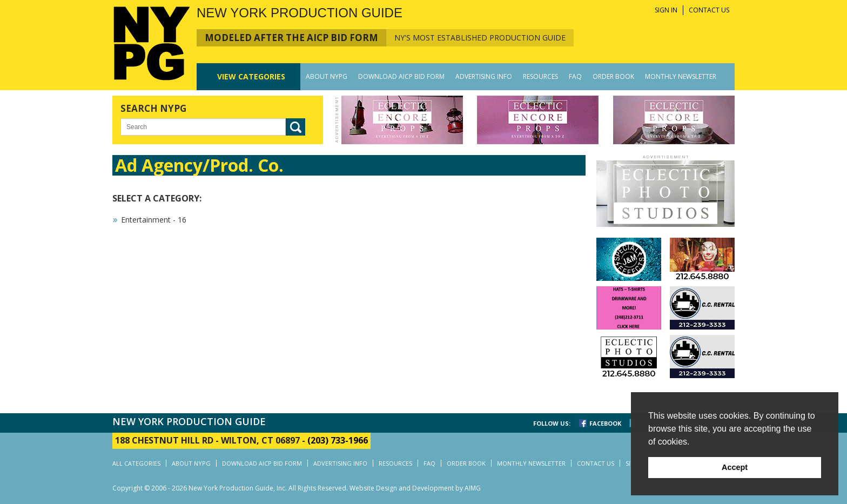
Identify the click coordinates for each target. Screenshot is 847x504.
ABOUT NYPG (327, 76)
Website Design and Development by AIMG (415, 488)
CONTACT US (709, 10)
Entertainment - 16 (154, 220)
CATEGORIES (251, 76)
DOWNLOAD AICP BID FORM (401, 76)
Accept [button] (735, 467)
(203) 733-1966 (338, 440)
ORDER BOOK (613, 76)
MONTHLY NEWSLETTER (681, 76)
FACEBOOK (605, 423)
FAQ (575, 76)
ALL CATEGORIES (136, 463)
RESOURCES (540, 76)
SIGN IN (666, 10)
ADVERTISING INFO (484, 76)
